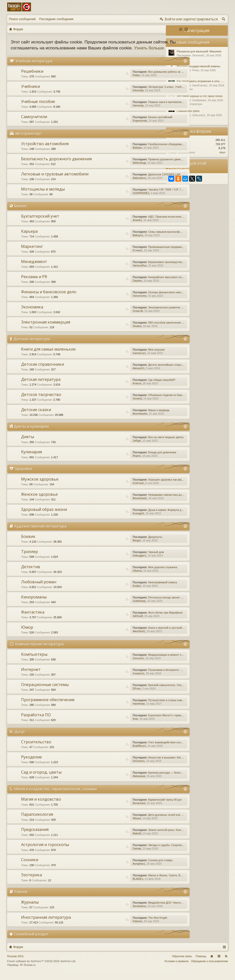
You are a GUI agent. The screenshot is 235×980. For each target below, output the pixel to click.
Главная (212, 962)
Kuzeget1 (112, 519)
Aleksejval (113, 782)
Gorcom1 (112, 664)
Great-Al (111, 317)
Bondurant (113, 809)
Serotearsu (113, 912)
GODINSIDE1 (115, 199)
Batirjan (111, 154)
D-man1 (111, 256)
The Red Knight (131, 924)
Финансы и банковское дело (49, 298)
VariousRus (113, 271)
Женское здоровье (39, 500)
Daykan (111, 287)
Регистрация (197, 31)
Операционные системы (45, 690)
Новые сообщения (191, 42)
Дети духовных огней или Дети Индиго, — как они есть (157, 821)
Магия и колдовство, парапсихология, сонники (55, 795)
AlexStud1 (113, 637)
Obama (111, 577)
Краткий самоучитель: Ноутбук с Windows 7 (149, 691)
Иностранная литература (46, 923)
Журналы (30, 908)
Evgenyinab (114, 127)
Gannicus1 (113, 359)
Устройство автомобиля (45, 150)
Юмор (27, 633)
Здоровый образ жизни (44, 515)
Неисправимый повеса (136, 588)
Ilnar (109, 725)
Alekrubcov (113, 184)
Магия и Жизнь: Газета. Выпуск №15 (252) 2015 (152, 882)
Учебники (30, 92)
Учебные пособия (38, 107)
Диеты (28, 443)
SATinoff (111, 622)
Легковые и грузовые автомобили (55, 180)
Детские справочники (43, 370)
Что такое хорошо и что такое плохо (200, 96)
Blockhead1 (114, 504)
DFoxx (110, 694)
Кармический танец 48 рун (139, 806)
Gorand (111, 405)
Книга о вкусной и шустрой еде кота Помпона (151, 634)
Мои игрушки (130, 356)
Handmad (112, 710)
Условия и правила (176, 967)
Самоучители (34, 123)
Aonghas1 (113, 870)
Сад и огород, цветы (41, 778)
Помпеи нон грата (188, 111)
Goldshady (113, 607)
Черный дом (130, 558)
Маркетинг (32, 252)
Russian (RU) (15, 962)
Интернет (31, 675)
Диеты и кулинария (31, 432)
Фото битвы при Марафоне (139, 619)
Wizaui (110, 824)
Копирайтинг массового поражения (144, 283)
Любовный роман (39, 588)
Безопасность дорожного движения (56, 165)
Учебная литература (34, 67)
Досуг (20, 737)
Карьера (29, 237)
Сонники (30, 866)
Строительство (36, 748)
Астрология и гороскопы (45, 851)
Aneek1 (111, 226)
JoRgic (111, 447)
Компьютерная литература (39, 650)
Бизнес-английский (134, 123)
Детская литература (32, 345)
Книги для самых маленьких (48, 355)
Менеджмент (34, 267)
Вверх (219, 962)
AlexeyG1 (112, 374)
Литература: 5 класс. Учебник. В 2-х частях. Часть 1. (155, 93)
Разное (21, 898)
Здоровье (24, 475)
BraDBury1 (113, 752)
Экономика (32, 313)
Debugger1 (113, 561)
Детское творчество (41, 401)
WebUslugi (113, 169)
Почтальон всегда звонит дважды (143, 603)
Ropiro (110, 462)
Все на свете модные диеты (140, 443)
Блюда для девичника (136, 458)
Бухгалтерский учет (40, 222)
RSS (101, 80)
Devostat (112, 96)
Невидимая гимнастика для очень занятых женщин (154, 501)
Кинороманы (34, 603)
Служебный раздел (31, 940)
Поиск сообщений (22, 19)
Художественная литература (40, 532)
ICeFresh (112, 489)
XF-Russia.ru (28, 971)
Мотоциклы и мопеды (43, 195)
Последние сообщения (56, 19)
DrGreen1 (112, 767)
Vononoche (113, 302)
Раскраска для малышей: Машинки (199, 51)
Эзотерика (31, 881)
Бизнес (21, 212)
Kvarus (111, 390)
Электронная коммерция (46, 328)
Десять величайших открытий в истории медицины (154, 371)
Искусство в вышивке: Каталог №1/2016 (147, 763)
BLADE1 (112, 885)
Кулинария (31, 458)
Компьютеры (34, 660)
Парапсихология (37, 820)
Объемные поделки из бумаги (141, 401)
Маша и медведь (133, 416)
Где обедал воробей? (136, 386)
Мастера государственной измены (198, 66)
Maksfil (111, 840)
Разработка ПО (36, 721)
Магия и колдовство (41, 805)
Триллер (29, 557)
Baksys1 (112, 241)
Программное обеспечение (48, 706)
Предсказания (35, 836)
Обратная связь (182, 962)
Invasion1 (112, 679)
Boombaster (114, 420)
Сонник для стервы (134, 866)
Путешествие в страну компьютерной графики (151, 706)
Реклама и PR (34, 283)
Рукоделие (31, 763)
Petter (110, 81)
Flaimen (111, 927)
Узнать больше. (41, 54)
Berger (110, 546)
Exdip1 (111, 592)
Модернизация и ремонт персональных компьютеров (156, 661)
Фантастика (33, 618)
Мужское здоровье (40, 485)
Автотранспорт (29, 139)
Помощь (201, 962)
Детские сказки (36, 416)
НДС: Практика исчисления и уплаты (145, 223)
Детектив (31, 573)
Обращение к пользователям (209, 967)
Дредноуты (129, 543)
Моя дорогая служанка (136, 573)
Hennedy (112, 111)
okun (222, 152)
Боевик (28, 542)
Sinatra (111, 332)
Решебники (32, 77)
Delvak (111, 855)
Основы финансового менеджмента (145, 298)
